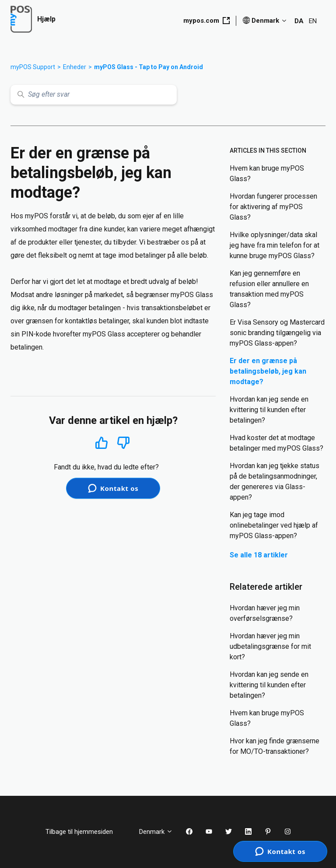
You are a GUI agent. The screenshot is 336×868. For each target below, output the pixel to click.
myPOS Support (33, 67)
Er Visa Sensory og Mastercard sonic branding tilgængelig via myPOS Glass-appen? (277, 333)
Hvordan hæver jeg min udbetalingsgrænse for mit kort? (270, 646)
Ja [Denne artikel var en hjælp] (101, 443)
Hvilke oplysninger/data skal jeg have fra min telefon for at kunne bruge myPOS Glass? (275, 245)
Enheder (75, 67)
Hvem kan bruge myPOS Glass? (267, 173)
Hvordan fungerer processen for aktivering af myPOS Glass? (273, 207)
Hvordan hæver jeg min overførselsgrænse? (265, 613)
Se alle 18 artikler (259, 555)
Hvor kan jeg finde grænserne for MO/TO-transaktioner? (275, 746)
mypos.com (206, 21)
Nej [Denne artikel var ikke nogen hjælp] (124, 443)
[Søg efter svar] (94, 95)
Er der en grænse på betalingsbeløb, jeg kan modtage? (268, 371)
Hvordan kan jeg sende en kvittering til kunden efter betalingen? (269, 410)
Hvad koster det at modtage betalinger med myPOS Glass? (276, 443)
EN (313, 21)
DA (299, 21)
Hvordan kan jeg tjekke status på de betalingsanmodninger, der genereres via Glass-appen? (275, 481)
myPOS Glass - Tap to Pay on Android (149, 67)
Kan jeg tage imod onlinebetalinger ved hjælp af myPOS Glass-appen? (274, 525)
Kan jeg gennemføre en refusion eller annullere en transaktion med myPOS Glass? (269, 289)
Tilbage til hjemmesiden (86, 832)
